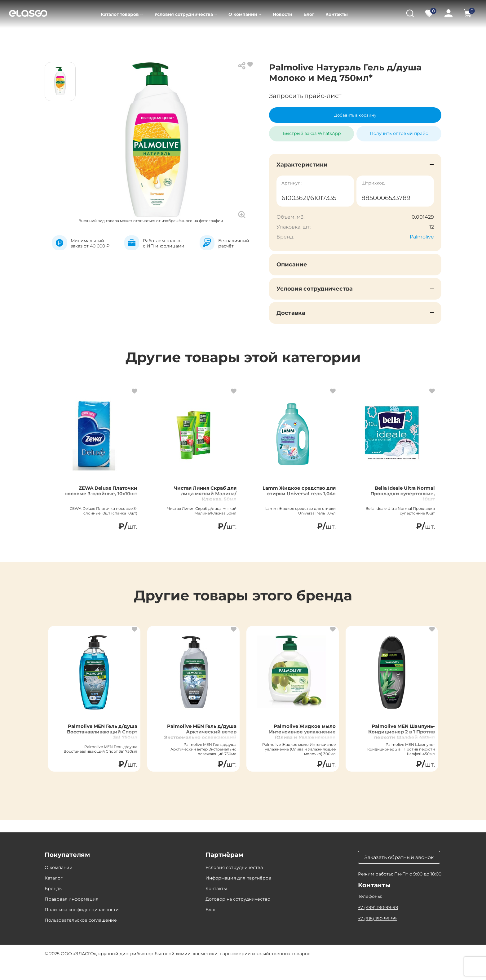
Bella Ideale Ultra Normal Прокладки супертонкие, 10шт (400, 499)
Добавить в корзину (355, 115)
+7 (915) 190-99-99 (377, 936)
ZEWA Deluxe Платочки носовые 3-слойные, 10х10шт (99, 499)
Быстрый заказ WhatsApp (312, 131)
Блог (309, 14)
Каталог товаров (120, 14)
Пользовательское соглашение (81, 938)
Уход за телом (151, 37)
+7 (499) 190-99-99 (378, 925)
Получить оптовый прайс (399, 133)
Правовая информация (71, 916)
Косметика (113, 37)
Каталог (81, 37)
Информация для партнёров (238, 895)
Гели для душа (193, 37)
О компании (243, 14)
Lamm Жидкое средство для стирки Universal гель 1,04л (297, 499)
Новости (283, 14)
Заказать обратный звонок (399, 875)
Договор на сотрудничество (238, 916)
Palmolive (422, 237)
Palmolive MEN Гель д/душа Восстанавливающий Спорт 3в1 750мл (97, 747)
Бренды (54, 906)
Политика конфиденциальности (82, 927)
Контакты (337, 14)
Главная (53, 37)
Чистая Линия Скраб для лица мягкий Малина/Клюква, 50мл (199, 503)
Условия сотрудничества (184, 14)
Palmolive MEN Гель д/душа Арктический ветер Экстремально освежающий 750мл (197, 747)
